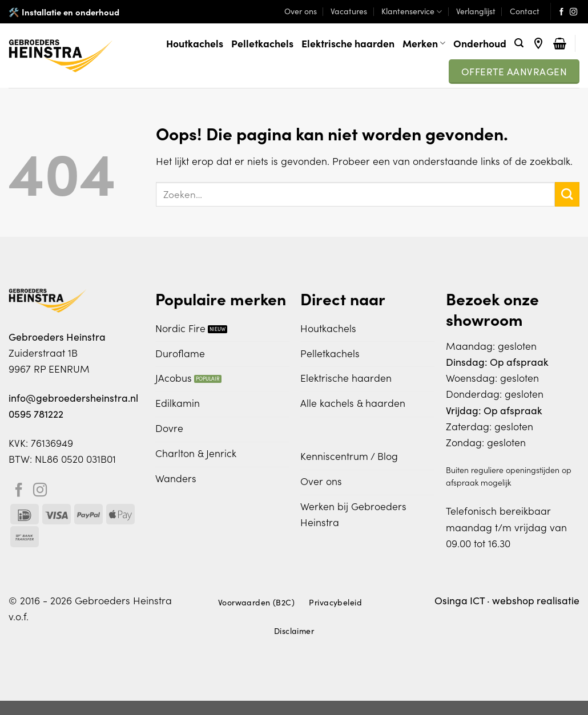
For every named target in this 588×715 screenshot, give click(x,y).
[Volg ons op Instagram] (573, 12)
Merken (424, 43)
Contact (525, 11)
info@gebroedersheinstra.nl (73, 398)
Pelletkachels (262, 43)
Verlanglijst (476, 11)
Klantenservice (412, 11)
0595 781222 (36, 414)
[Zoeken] (519, 43)
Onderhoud (480, 43)
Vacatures (349, 11)
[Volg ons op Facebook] (561, 12)
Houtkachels (195, 43)
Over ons (301, 11)
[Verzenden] (567, 194)
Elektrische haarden (348, 43)
